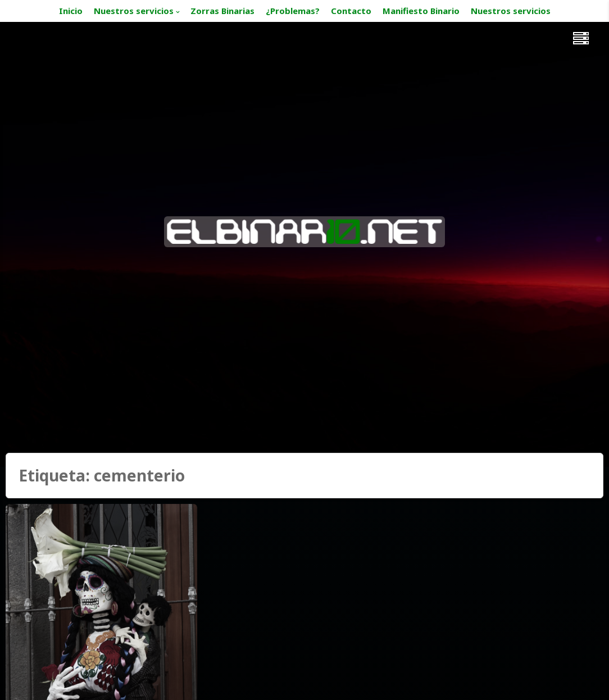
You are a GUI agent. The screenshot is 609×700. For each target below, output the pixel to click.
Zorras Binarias (222, 11)
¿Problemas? (293, 11)
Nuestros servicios (134, 11)
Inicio (71, 11)
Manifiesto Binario (421, 11)
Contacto (351, 11)
